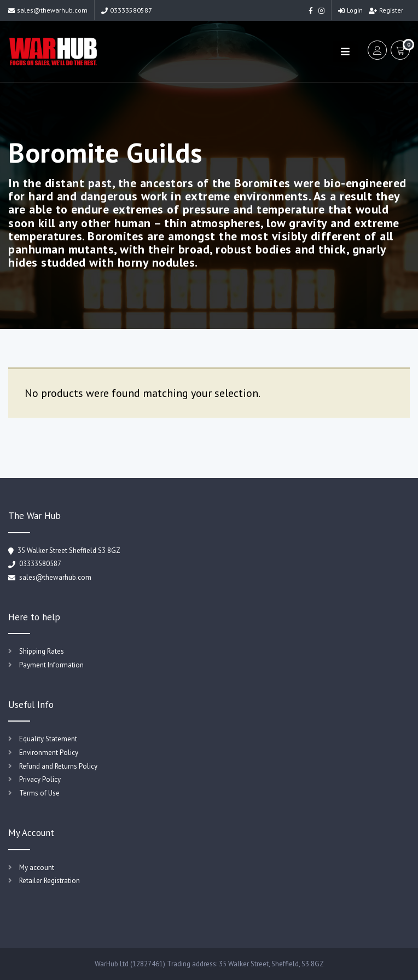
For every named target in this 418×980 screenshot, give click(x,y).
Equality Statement (48, 739)
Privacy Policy (40, 779)
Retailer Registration (50, 881)
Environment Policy (49, 753)
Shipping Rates (42, 651)
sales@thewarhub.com (48, 10)
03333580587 (127, 10)
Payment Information (51, 665)
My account (37, 867)
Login (350, 10)
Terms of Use (39, 793)
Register (386, 10)
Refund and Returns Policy (58, 766)
